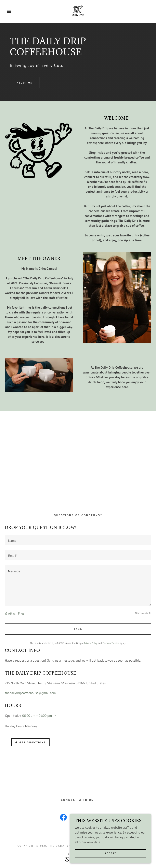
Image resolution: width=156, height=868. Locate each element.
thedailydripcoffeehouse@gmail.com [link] (30, 693)
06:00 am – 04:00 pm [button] (37, 716)
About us (25, 83)
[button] (8, 11)
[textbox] (78, 540)
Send (78, 629)
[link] (78, 11)
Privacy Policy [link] (91, 643)
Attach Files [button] (16, 613)
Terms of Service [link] (111, 643)
